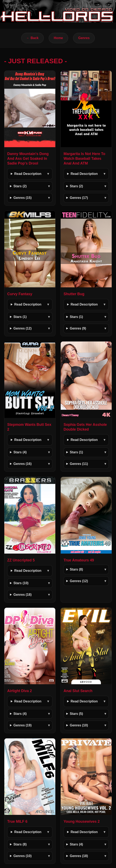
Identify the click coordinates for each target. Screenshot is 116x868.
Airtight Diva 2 (20, 691)
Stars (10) (21, 583)
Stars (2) (20, 186)
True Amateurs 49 (79, 560)
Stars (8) (76, 569)
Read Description (28, 174)
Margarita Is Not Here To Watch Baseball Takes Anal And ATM (84, 159)
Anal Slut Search (78, 691)
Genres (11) (79, 464)
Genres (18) (22, 595)
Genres (84, 38)
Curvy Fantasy (20, 294)
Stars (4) (20, 452)
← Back (33, 38)
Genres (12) (22, 328)
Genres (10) (79, 725)
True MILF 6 (17, 821)
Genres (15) (22, 198)
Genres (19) (22, 725)
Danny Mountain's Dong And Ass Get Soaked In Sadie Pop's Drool (28, 159)
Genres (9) (78, 328)
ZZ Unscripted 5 (21, 560)
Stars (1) (20, 317)
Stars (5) (76, 714)
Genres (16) (22, 464)
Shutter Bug (74, 294)
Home (58, 38)
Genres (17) (79, 198)
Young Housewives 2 (82, 821)
